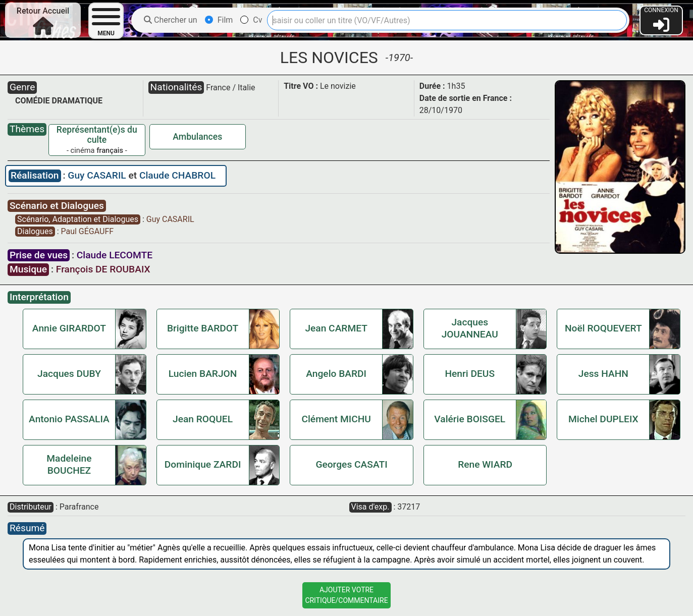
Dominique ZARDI (203, 464)
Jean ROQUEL (203, 419)
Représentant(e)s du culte (97, 135)
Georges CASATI (351, 464)
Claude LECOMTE (115, 255)
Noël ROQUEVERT (603, 328)
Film (219, 20)
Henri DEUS (470, 374)
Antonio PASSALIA (69, 419)
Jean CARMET (336, 328)
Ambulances (197, 137)
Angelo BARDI (336, 374)
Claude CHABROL (177, 175)
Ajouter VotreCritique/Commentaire (346, 595)
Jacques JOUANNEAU (470, 328)
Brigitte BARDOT (203, 328)
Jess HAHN (603, 374)
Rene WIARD (485, 464)
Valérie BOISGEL (470, 419)
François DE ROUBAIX (103, 269)
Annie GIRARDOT (69, 328)
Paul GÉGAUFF (87, 231)
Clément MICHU (336, 419)
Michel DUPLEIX (603, 419)
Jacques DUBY (69, 374)
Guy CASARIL (98, 175)
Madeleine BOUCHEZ (69, 464)
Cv (251, 20)
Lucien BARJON (203, 374)
